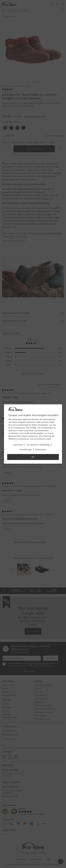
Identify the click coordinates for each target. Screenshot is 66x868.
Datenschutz (41, 449)
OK (33, 457)
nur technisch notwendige (38, 445)
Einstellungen (26, 449)
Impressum (18, 445)
